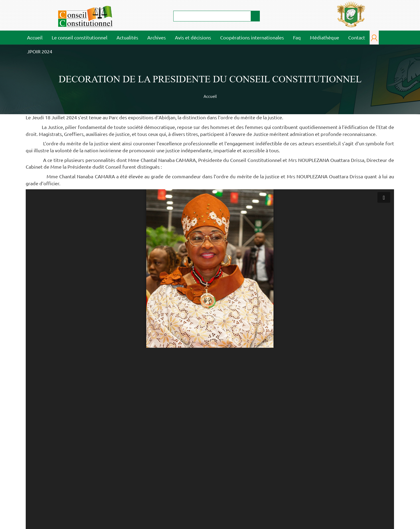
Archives (157, 37)
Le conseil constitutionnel (78, 37)
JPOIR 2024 (40, 51)
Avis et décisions (193, 37)
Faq (297, 37)
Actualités (127, 37)
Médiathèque (323, 37)
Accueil (35, 37)
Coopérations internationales (252, 37)
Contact (357, 37)
